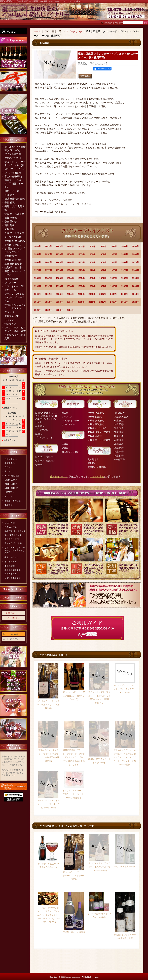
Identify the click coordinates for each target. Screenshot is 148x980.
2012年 (49, 302)
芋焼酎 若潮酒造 (13, 260)
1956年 (92, 254)
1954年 (70, 254)
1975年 (81, 270)
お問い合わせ (140, 13)
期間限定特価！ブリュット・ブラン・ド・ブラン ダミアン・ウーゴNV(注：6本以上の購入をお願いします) (74, 757)
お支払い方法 (11, 527)
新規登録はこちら (12, 613)
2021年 (38, 310)
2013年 (59, 302)
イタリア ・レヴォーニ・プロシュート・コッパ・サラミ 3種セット (74, 794)
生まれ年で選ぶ (13, 158)
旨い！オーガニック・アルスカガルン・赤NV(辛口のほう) (74, 696)
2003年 (59, 294)
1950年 (136, 246)
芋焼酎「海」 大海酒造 (74, 932)
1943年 (59, 246)
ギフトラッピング (13, 562)
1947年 (103, 246)
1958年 (114, 254)
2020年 (136, 302)
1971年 (38, 270)
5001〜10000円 (12, 488)
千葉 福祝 (10, 203)
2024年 (70, 310)
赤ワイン (9, 467)
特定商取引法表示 (13, 598)
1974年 (70, 270)
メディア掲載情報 (13, 578)
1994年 (70, 286)
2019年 (125, 302)
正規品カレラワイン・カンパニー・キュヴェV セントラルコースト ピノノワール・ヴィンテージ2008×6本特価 (125, 757)
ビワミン (9, 320)
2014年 (70, 302)
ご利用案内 (108, 23)
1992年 (49, 286)
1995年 (81, 286)
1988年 (114, 278)
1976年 (92, 270)
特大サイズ (10, 324)
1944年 (70, 246)
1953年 (59, 254)
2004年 (70, 294)
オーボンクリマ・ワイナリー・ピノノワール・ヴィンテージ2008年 (48, 804)
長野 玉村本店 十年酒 (125, 867)
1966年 (92, 262)
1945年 (81, 246)
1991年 (38, 286)
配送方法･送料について (15, 531)
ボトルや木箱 (97, 476)
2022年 (49, 310)
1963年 (59, 262)
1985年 (81, 278)
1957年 (103, 254)
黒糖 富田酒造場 (13, 264)
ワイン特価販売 (13, 173)
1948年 (114, 246)
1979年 (125, 270)
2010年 (136, 294)
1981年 (38, 278)
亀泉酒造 (9, 505)
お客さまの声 (11, 574)
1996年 (92, 286)
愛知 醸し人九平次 (14, 214)
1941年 (38, 246)
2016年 (92, 302)
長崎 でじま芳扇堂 (14, 233)
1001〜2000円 (11, 480)
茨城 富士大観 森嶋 (15, 199)
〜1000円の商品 (12, 476)
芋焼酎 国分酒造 (13, 501)
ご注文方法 (10, 523)
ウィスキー (10, 283)
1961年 (38, 262)
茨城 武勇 (10, 195)
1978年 (114, 270)
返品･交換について (13, 535)
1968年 (114, 262)
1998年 (114, 286)
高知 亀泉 (10, 225)
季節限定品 (10, 463)
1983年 (59, 278)
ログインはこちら (12, 618)
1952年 (49, 254)
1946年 (92, 246)
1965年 (81, 262)
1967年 (103, 262)
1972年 (49, 270)
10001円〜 (9, 492)
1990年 (136, 278)
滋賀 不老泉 (11, 218)
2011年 (38, 302)
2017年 (103, 302)
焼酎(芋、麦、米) (13, 267)
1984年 (70, 278)
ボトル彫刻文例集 (13, 570)
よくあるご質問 (12, 539)
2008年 (114, 294)
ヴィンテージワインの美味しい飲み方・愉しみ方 (15, 550)
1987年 (103, 278)
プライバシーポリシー (13, 589)
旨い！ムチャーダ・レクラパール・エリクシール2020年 (48, 705)
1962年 (49, 262)
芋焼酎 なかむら (13, 245)
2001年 (38, 294)
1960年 (136, 254)
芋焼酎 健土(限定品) (15, 241)
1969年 (125, 262)
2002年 (49, 294)
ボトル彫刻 (10, 566)
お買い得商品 (11, 459)
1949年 (125, 246)
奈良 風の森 (11, 221)
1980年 (136, 270)
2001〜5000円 (11, 484)
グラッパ (9, 312)
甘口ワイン (10, 496)
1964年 (70, 262)
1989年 (125, 278)
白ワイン (9, 471)
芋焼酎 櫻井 (11, 256)
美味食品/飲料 (12, 316)
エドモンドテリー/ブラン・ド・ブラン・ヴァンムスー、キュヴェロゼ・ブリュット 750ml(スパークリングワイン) (48, 915)
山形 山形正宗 (12, 191)
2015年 (81, 302)
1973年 (59, 270)
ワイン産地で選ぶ (14, 154)
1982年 (49, 278)
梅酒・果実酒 (12, 279)
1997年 (103, 286)
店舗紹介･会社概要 (13, 543)
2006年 (92, 294)
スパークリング (74, 31)
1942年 (49, 246)
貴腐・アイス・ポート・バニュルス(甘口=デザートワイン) (15, 165)
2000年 (136, 286)
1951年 (38, 254)
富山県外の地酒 (13, 237)
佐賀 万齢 (10, 229)
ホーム (37, 31)
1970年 (136, 262)
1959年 (125, 254)
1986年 (92, 278)
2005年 (81, 294)
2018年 (114, 302)
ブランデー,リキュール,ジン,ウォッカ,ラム (15, 297)
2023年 (59, 310)
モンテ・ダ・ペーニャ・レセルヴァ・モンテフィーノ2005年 (125, 689)
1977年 (103, 270)
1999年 (125, 286)
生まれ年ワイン (12, 557)
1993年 (59, 286)
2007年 (103, 294)
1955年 (81, 254)
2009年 (125, 294)
